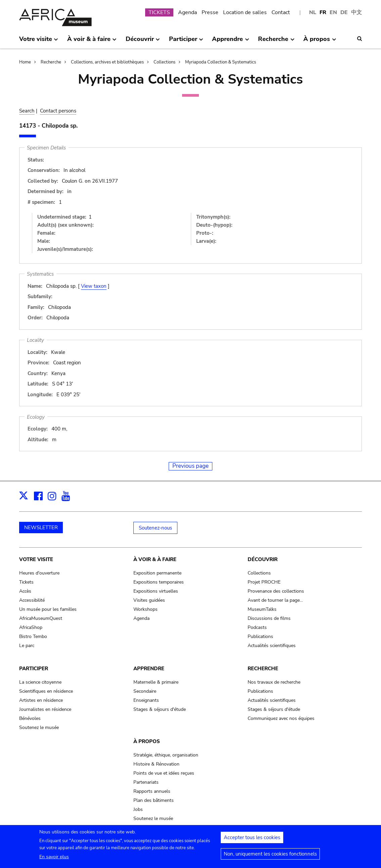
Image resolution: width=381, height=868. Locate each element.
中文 (356, 12)
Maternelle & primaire (156, 682)
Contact (281, 12)
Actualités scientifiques (272, 646)
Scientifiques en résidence (46, 691)
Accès (25, 591)
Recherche (51, 62)
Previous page (190, 466)
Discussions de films (269, 618)
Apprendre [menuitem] (230, 42)
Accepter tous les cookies (252, 840)
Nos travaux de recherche (274, 682)
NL (313, 12)
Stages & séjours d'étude (160, 709)
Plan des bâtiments (154, 800)
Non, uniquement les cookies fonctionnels (270, 857)
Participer (34, 669)
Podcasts (257, 627)
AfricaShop (31, 627)
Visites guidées (149, 600)
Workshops (145, 609)
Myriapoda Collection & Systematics (221, 62)
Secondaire (145, 691)
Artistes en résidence (41, 700)
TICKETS (159, 12)
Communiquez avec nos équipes (281, 718)
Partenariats (146, 782)
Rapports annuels (152, 791)
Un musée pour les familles (48, 609)
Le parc (27, 646)
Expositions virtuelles (156, 591)
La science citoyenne (40, 682)
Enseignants (146, 700)
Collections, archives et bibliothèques (107, 62)
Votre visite (36, 559)
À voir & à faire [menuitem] (92, 42)
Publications (260, 636)
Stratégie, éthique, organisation (166, 755)
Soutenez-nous (155, 528)
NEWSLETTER (41, 528)
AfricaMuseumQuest (41, 618)
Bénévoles (30, 718)
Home (25, 62)
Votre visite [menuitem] (39, 42)
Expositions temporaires (159, 582)
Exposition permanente (157, 573)
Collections (164, 62)
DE (344, 12)
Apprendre (149, 669)
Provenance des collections (276, 591)
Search (27, 111)
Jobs (138, 809)
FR (323, 12)
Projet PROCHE (264, 582)
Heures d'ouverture (39, 573)
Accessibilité (32, 600)
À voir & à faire (155, 559)
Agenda (187, 12)
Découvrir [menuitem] (143, 42)
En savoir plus (54, 860)
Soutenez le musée (39, 727)
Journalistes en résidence (45, 709)
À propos (147, 741)
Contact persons (58, 111)
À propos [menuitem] (320, 42)
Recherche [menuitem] (276, 42)
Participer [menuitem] (186, 42)
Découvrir (263, 559)
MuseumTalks (262, 609)
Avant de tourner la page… (275, 600)
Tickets (26, 582)
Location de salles (245, 12)
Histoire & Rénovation (156, 764)
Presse (210, 12)
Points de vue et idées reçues (164, 773)
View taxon (94, 286)
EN (333, 12)
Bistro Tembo (33, 636)
